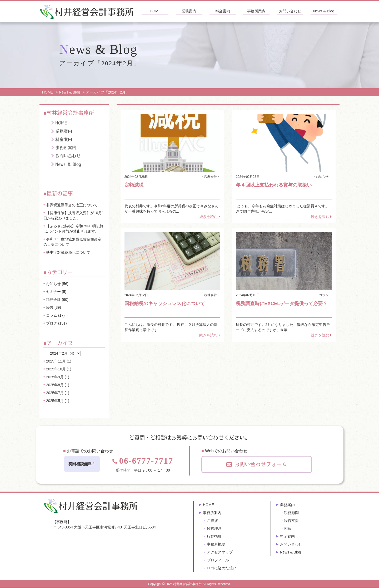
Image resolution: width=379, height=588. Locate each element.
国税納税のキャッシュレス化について (165, 303)
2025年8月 (55, 385)
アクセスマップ (220, 552)
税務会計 (211, 177)
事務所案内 (256, 11)
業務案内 (189, 11)
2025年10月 (56, 369)
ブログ (52, 323)
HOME (155, 11)
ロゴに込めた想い (222, 568)
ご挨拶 (212, 521)
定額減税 (134, 185)
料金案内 (223, 11)
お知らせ (322, 177)
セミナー (53, 292)
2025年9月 (55, 377)
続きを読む (210, 217)
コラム (324, 295)
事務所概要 (216, 544)
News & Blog (324, 11)
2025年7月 (55, 393)
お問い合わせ (290, 11)
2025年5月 (55, 401)
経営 (50, 307)
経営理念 (214, 528)
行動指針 (214, 536)
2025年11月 (56, 361)
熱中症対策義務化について (68, 252)
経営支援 (291, 521)
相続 (288, 528)
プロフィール (218, 560)
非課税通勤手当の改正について (72, 205)
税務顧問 (291, 513)
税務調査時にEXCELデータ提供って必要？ (282, 303)
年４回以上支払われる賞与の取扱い (274, 185)
